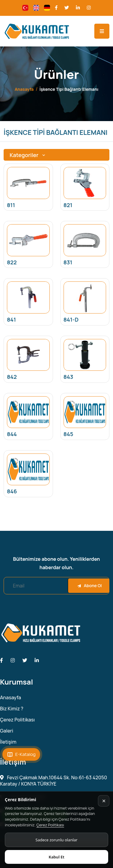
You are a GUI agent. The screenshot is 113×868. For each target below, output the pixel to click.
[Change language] (25, 8)
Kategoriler (28, 155)
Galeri (7, 731)
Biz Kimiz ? (12, 709)
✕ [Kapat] (104, 801)
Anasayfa (24, 89)
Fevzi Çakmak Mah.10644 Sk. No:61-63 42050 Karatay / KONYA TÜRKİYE (53, 781)
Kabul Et (56, 857)
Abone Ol (89, 586)
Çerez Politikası (50, 825)
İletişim (8, 742)
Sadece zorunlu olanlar (56, 840)
